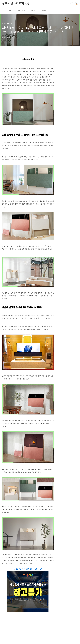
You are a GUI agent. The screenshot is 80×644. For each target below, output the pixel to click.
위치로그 (33, 10)
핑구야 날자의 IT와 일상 (16, 4)
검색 (72, 4)
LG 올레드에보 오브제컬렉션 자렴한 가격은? (28, 596)
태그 (11, 10)
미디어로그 (21, 10)
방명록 (44, 10)
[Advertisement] (28, 336)
